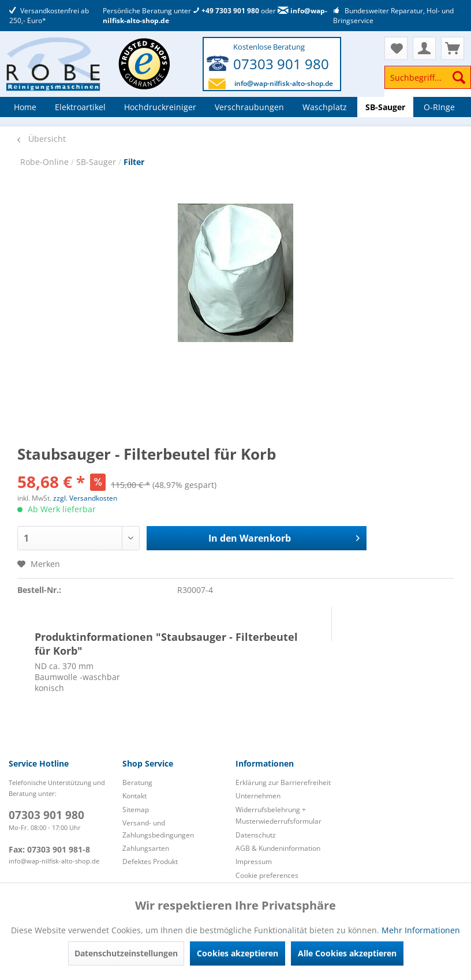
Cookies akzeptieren (238, 953)
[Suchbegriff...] (428, 77)
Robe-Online (46, 162)
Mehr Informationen (421, 930)
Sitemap (136, 810)
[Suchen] (459, 77)
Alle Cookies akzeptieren (347, 953)
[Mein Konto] (424, 48)
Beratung (137, 782)
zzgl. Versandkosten (85, 498)
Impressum (254, 861)
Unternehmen (258, 796)
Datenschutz (256, 835)
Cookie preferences (267, 875)
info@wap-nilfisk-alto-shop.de (284, 83)
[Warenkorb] (453, 48)
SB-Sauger (97, 162)
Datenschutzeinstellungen (126, 953)
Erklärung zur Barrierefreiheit (283, 782)
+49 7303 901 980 (226, 11)
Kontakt (134, 796)
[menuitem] (428, 83)
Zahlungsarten (146, 848)
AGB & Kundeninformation (278, 848)
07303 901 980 (281, 64)
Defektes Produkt (150, 861)
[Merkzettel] (396, 48)
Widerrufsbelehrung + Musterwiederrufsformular (279, 815)
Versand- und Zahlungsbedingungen (158, 829)
